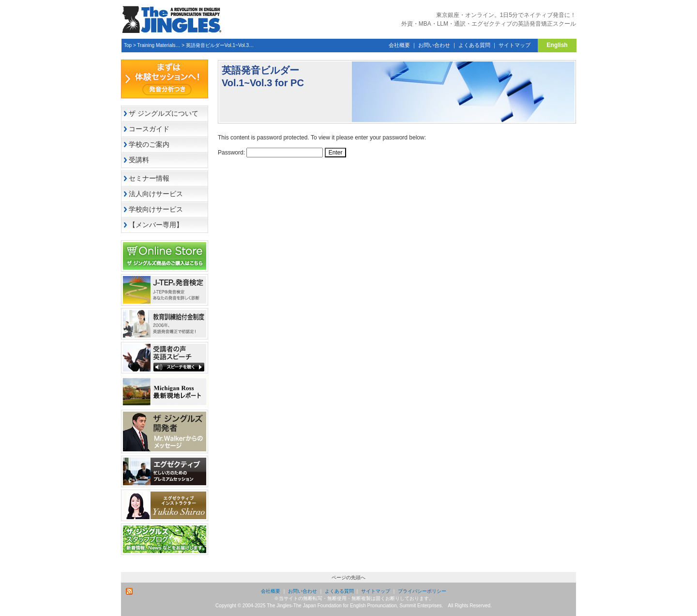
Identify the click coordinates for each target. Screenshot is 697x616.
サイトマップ (515, 45)
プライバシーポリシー (422, 591)
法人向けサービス (156, 194)
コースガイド (149, 129)
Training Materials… (159, 45)
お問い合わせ (434, 45)
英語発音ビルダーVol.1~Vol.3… (220, 45)
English (557, 45)
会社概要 (399, 45)
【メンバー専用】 (156, 225)
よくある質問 (474, 45)
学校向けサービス (156, 209)
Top (128, 45)
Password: (270, 153)
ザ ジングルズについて (164, 113)
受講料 (139, 160)
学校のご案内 (149, 144)
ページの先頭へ (348, 577)
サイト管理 (559, 612)
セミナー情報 (149, 178)
